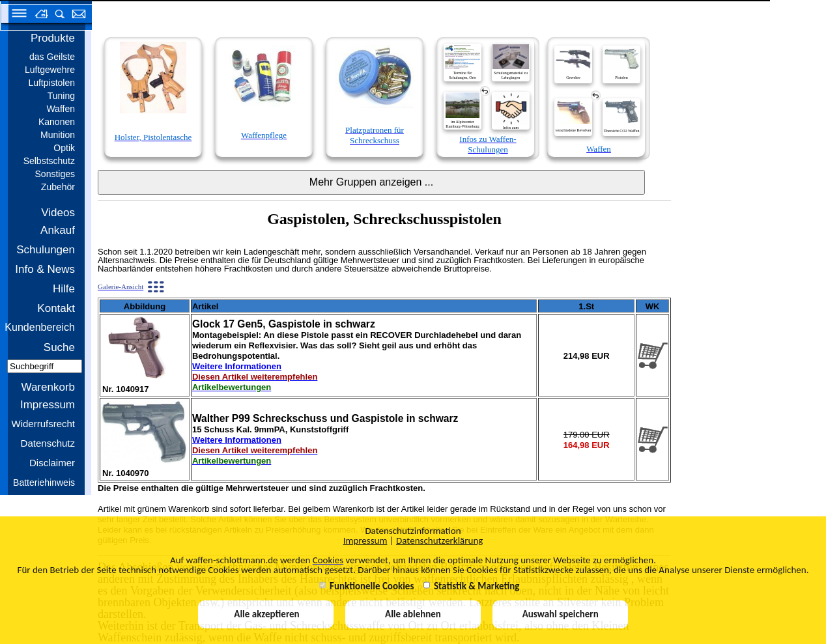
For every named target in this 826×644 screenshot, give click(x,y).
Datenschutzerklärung (439, 540)
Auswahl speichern (561, 614)
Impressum (365, 540)
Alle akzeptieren (266, 614)
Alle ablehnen (413, 614)
